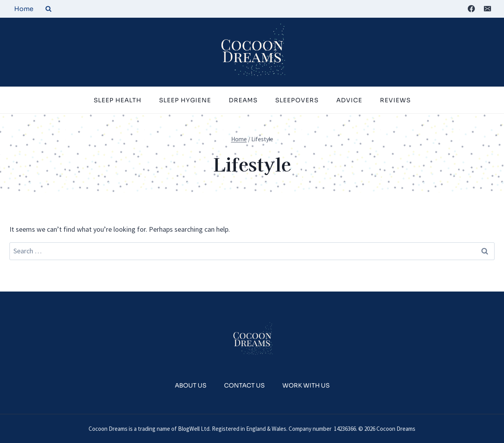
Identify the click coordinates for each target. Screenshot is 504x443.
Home (24, 9)
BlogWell (189, 429)
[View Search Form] (48, 9)
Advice (349, 100)
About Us (191, 385)
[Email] (487, 9)
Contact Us (244, 385)
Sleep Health (118, 100)
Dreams (243, 100)
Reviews (395, 100)
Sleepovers (297, 100)
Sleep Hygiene (185, 100)
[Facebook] (471, 9)
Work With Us (306, 385)
